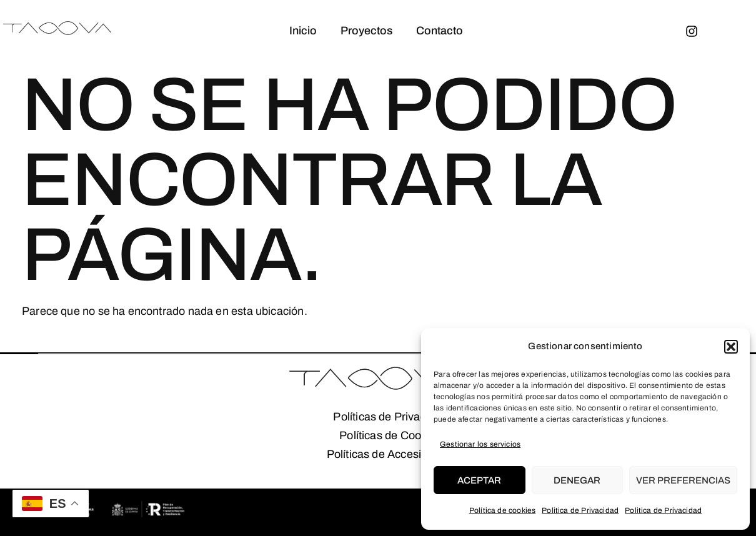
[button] (731, 347)
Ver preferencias (683, 480)
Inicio (301, 31)
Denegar (577, 480)
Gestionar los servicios (480, 444)
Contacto (440, 31)
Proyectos (366, 31)
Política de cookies (502, 510)
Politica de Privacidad (580, 510)
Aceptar (479, 480)
